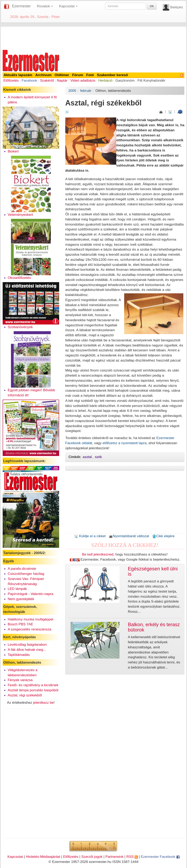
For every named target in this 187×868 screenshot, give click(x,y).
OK (152, 6)
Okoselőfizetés (19, 278)
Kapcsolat (15, 857)
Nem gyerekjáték (21, 599)
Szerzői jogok (92, 857)
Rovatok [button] (45, 6)
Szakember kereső (112, 75)
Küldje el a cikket (90, 536)
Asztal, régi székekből (25, 695)
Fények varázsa (20, 680)
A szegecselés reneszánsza (30, 629)
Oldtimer (62, 75)
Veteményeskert (20, 215)
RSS (132, 857)
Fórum (78, 75)
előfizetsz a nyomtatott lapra (125, 443)
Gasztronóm (125, 80)
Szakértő (47, 80)
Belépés (176, 7)
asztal (87, 457)
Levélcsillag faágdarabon (27, 644)
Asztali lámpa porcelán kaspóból (33, 690)
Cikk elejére (163, 536)
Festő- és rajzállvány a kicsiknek (33, 685)
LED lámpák (17, 589)
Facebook (29, 80)
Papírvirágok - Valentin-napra (31, 594)
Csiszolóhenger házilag (26, 574)
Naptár (62, 80)
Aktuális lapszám (18, 75)
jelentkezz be (43, 703)
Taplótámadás (19, 655)
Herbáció (105, 80)
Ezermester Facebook (160, 857)
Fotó (90, 75)
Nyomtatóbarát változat (129, 536)
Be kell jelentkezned (98, 554)
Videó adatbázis (83, 80)
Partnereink (115, 857)
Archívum (43, 75)
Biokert (13, 151)
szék (98, 457)
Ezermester (21, 6)
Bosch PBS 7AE (20, 624)
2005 (72, 91)
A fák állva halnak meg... (27, 650)
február (86, 91)
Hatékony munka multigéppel (30, 619)
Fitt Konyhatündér (151, 80)
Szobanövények (20, 327)
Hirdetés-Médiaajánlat (43, 857)
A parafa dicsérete (22, 569)
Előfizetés (11, 80)
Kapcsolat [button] (68, 6)
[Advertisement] (94, 37)
